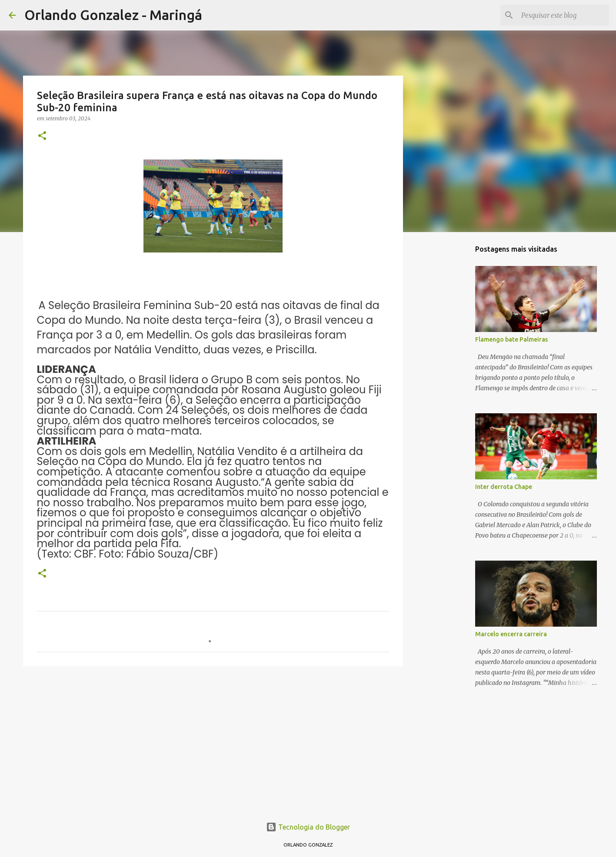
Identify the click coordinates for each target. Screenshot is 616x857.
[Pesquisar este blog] (563, 15)
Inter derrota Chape (504, 487)
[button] (42, 136)
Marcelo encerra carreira (511, 634)
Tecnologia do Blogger (308, 827)
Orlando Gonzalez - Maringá (113, 15)
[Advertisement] (213, 740)
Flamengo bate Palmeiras (511, 339)
